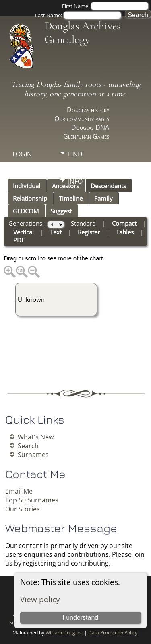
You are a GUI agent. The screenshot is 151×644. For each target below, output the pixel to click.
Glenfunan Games (86, 136)
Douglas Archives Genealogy (82, 33)
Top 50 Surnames (32, 500)
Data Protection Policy (113, 633)
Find (75, 154)
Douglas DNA (90, 127)
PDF (19, 240)
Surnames (33, 455)
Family (103, 198)
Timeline (71, 198)
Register (89, 232)
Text (56, 232)
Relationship (30, 198)
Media (78, 168)
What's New (36, 437)
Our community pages (82, 119)
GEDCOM (26, 211)
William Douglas (64, 633)
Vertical (24, 232)
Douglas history (88, 110)
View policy (40, 599)
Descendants (108, 186)
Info (75, 181)
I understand (80, 618)
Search (28, 446)
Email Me (19, 491)
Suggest (61, 211)
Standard (83, 223)
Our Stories (23, 509)
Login (22, 154)
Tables (125, 232)
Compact (124, 223)
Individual (27, 186)
